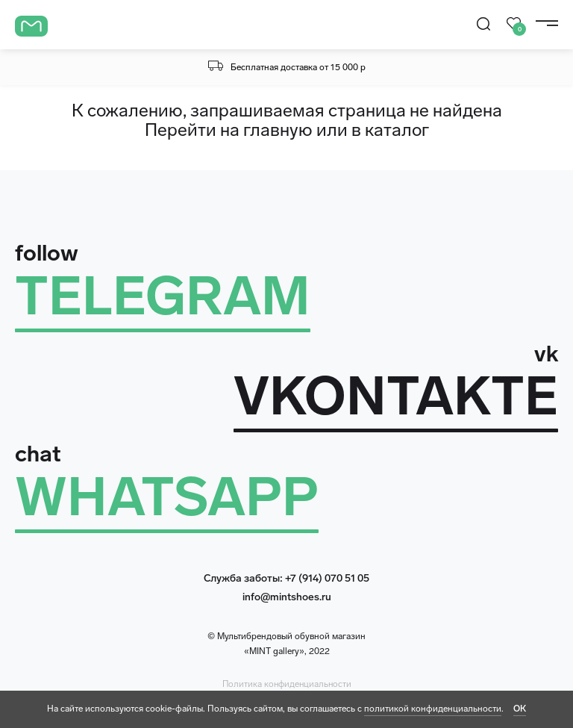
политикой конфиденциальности (433, 709)
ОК (520, 709)
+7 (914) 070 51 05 (327, 578)
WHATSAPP (167, 497)
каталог (397, 130)
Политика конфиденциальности (287, 684)
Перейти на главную (229, 130)
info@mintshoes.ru (287, 597)
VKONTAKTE (396, 396)
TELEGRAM (163, 296)
